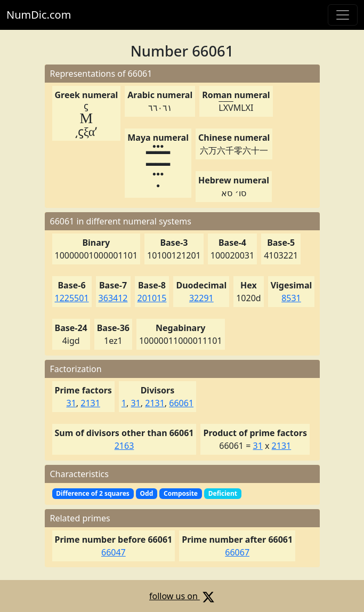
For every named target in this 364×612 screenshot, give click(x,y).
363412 (113, 298)
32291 (201, 298)
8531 (291, 298)
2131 (90, 403)
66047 (114, 552)
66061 (181, 403)
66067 (237, 552)
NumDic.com (39, 15)
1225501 (72, 298)
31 (71, 403)
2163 (124, 446)
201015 (152, 298)
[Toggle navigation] (343, 15)
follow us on (182, 596)
